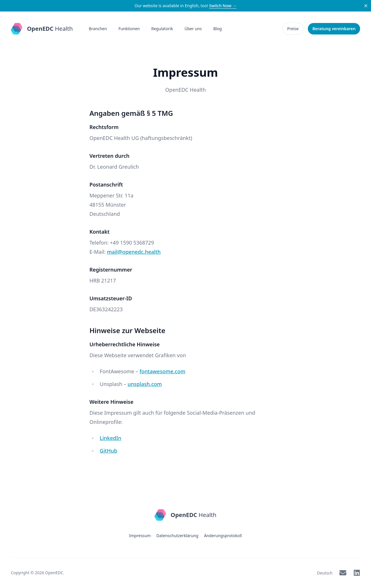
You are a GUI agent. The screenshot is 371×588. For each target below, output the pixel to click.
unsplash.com (145, 384)
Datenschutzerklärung (177, 536)
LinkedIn (110, 438)
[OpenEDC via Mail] (343, 573)
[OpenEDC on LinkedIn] (357, 573)
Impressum (140, 536)
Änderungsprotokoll (223, 536)
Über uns (193, 29)
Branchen (98, 29)
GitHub (108, 451)
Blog (218, 29)
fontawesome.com (163, 371)
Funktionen (129, 29)
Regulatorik (162, 29)
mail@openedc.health (134, 252)
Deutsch (325, 573)
